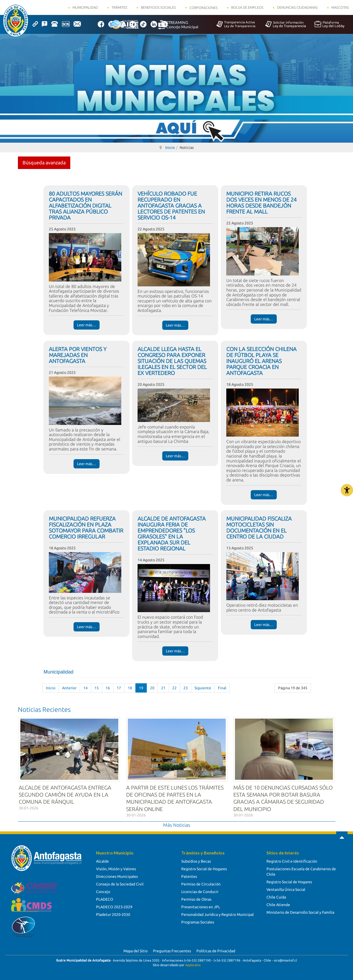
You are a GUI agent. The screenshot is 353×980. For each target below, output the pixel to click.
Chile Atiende (278, 904)
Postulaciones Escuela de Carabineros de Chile (301, 871)
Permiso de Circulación (201, 883)
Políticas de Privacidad (216, 950)
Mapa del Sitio (136, 950)
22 (174, 688)
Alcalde (102, 860)
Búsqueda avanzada (44, 162)
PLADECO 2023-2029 (114, 906)
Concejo (103, 891)
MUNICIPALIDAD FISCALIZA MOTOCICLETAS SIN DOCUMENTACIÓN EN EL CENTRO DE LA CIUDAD (259, 527)
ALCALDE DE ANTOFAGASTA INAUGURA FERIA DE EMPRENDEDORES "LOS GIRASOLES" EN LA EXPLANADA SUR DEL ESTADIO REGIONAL (172, 533)
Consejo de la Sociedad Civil (120, 883)
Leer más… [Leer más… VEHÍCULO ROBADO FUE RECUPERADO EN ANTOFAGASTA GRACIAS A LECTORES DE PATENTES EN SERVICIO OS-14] (175, 325)
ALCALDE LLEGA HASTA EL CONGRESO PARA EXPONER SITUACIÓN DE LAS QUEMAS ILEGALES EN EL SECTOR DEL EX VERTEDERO (172, 361)
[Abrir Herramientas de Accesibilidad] (347, 490)
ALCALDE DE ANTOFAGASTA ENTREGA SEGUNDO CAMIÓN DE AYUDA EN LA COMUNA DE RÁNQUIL (65, 794)
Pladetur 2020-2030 (113, 914)
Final (222, 688)
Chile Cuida (276, 896)
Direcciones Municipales (117, 876)
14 (85, 688)
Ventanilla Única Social (286, 889)
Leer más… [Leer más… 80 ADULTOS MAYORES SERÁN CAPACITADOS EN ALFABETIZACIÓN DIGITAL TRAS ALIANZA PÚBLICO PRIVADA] (87, 325)
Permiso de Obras (196, 898)
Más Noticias (177, 824)
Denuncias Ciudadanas (297, 7)
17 (119, 688)
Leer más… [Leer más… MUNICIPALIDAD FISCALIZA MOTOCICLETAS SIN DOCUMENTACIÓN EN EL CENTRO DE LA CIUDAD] (264, 625)
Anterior (69, 688)
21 (163, 688)
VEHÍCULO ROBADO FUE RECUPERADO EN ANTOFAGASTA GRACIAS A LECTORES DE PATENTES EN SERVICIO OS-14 (171, 206)
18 (130, 688)
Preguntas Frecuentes (172, 950)
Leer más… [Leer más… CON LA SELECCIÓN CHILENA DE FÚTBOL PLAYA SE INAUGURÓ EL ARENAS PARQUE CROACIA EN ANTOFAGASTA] (264, 495)
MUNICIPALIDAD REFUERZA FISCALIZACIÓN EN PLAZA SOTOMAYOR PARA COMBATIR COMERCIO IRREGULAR (86, 527)
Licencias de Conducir (200, 891)
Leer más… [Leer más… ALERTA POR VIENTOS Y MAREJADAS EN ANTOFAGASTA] (87, 464)
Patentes (189, 876)
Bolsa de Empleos (247, 7)
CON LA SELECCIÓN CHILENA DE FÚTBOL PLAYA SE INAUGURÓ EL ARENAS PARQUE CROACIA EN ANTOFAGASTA (261, 361)
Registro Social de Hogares (204, 868)
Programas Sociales (198, 921)
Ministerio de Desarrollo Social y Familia (300, 912)
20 (152, 688)
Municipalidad (85, 7)
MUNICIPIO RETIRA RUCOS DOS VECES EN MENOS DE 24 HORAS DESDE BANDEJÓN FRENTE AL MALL (261, 203)
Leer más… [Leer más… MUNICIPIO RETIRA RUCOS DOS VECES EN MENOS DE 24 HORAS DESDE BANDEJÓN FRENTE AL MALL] (264, 319)
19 (141, 688)
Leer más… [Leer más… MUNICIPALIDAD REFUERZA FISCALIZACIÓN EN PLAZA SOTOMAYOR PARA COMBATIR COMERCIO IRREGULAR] (87, 627)
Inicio (51, 688)
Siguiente (203, 688)
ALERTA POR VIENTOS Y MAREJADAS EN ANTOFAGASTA (78, 355)
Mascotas (340, 7)
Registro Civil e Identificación (292, 860)
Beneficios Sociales (158, 7)
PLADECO (105, 898)
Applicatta (193, 964)
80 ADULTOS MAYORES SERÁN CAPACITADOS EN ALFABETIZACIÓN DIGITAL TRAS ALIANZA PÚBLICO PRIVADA (85, 206)
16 (108, 688)
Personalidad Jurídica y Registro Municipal (217, 914)
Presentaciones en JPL (201, 906)
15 (97, 688)
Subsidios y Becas (196, 860)
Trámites (119, 7)
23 (186, 688)
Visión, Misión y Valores (116, 868)
